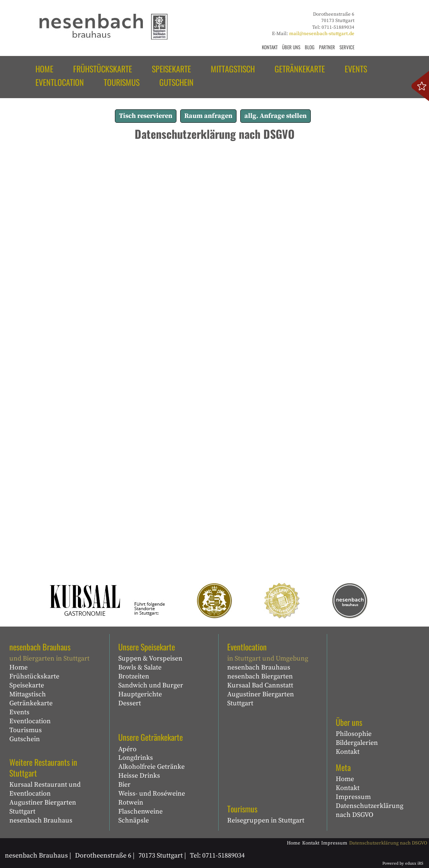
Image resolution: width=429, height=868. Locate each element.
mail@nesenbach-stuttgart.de (322, 34)
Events (19, 712)
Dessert (130, 703)
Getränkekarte (31, 703)
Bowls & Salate (140, 667)
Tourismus (26, 730)
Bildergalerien (357, 743)
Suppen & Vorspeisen (150, 658)
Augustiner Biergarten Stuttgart (43, 807)
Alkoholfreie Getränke (151, 767)
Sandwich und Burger (151, 685)
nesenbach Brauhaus (41, 820)
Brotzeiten (134, 676)
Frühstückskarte (34, 676)
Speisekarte (27, 685)
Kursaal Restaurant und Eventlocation (45, 789)
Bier (124, 785)
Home (18, 667)
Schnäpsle (134, 820)
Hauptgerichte (140, 694)
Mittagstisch (28, 694)
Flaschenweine (140, 811)
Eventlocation (30, 721)
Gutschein (25, 739)
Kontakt (348, 752)
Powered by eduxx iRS (403, 864)
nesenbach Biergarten (260, 676)
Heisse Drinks (139, 776)
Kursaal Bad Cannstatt (260, 685)
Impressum (353, 797)
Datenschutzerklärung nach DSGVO (369, 810)
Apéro (127, 749)
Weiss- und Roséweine (152, 794)
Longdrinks (136, 758)
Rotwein (131, 803)
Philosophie (354, 734)
